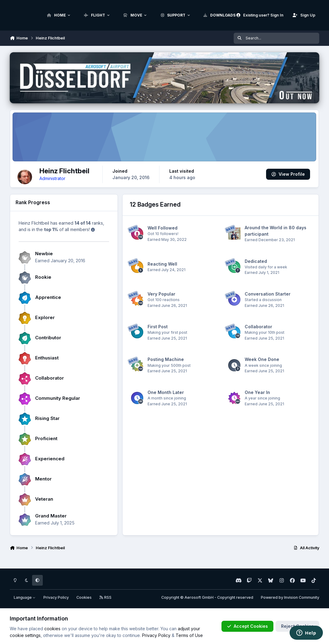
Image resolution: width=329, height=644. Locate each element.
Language (25, 597)
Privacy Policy (56, 597)
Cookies (84, 597)
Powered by (290, 597)
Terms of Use (189, 635)
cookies (52, 629)
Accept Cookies (247, 626)
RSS (105, 597)
